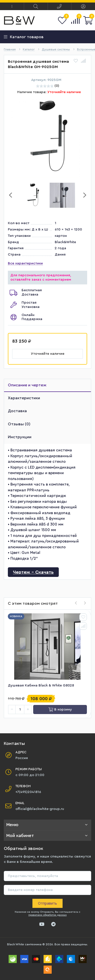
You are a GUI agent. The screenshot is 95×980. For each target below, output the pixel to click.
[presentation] (76, 603)
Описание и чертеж (27, 385)
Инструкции (20, 437)
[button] (12, 6)
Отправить (48, 903)
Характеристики (24, 398)
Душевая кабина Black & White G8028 (41, 685)
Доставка (17, 411)
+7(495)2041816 (28, 792)
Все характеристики (25, 263)
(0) (57, 86)
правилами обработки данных (48, 915)
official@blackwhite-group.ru (40, 809)
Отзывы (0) (19, 424)
